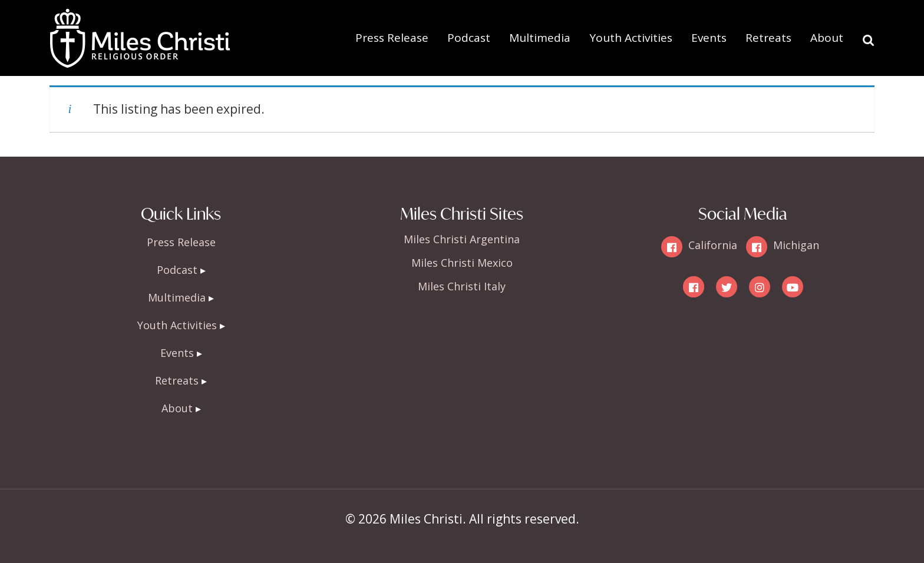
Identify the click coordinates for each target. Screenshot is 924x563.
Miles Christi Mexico (462, 263)
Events (709, 38)
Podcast (469, 38)
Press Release (392, 38)
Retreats (768, 38)
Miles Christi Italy (462, 286)
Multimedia (540, 38)
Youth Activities (631, 38)
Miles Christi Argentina (462, 239)
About (827, 38)
